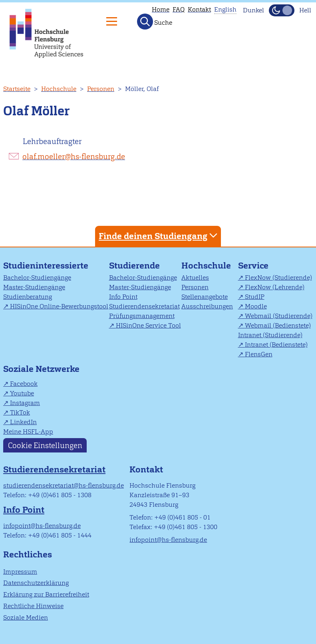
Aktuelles (195, 278)
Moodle (256, 306)
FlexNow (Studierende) (278, 278)
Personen (101, 89)
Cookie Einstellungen (45, 445)
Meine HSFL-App (28, 432)
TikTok (20, 412)
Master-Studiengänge (34, 287)
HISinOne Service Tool (148, 325)
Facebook (24, 384)
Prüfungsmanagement (142, 316)
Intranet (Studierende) (270, 335)
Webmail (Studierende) (279, 316)
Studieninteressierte (46, 266)
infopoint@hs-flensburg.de (42, 526)
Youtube (22, 393)
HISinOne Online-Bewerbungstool (59, 306)
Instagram (25, 403)
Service (253, 266)
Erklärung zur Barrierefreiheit (46, 594)
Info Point (123, 297)
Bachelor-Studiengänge (37, 278)
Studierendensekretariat (144, 306)
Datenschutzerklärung (36, 583)
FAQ (179, 9)
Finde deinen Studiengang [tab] (159, 236)
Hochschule (59, 89)
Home (161, 9)
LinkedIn (23, 422)
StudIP (255, 297)
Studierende (134, 266)
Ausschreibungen (207, 306)
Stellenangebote (205, 297)
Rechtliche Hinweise (33, 606)
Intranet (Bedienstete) (276, 345)
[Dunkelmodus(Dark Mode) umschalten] (282, 10)
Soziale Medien (26, 617)
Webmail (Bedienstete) (278, 325)
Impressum (20, 572)
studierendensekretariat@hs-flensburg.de (64, 485)
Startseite (17, 89)
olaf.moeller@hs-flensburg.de (74, 157)
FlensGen (259, 354)
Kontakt (199, 9)
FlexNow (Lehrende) (275, 287)
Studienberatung (28, 297)
